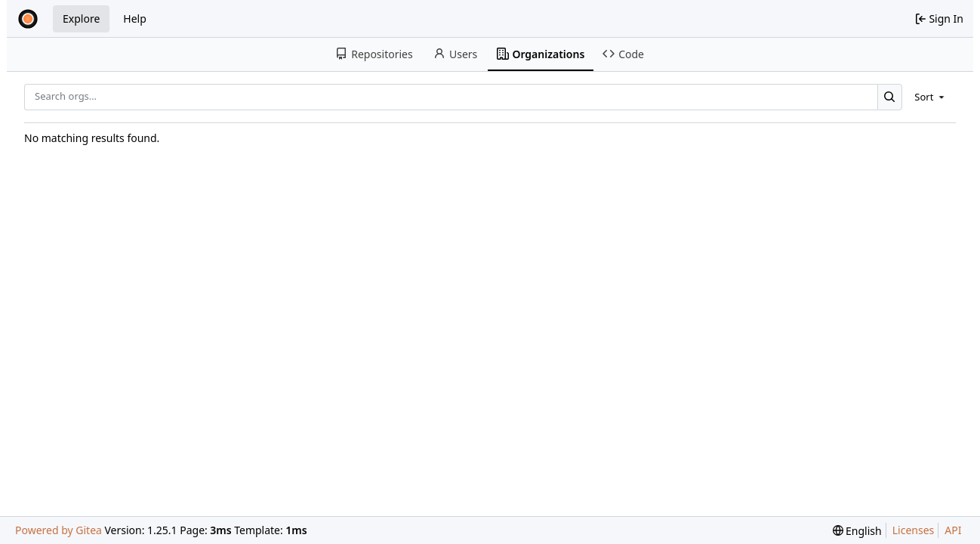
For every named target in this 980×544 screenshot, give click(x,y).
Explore (81, 19)
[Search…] (890, 97)
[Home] (28, 19)
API (953, 530)
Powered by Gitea (59, 530)
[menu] (931, 97)
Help (135, 19)
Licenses (914, 530)
